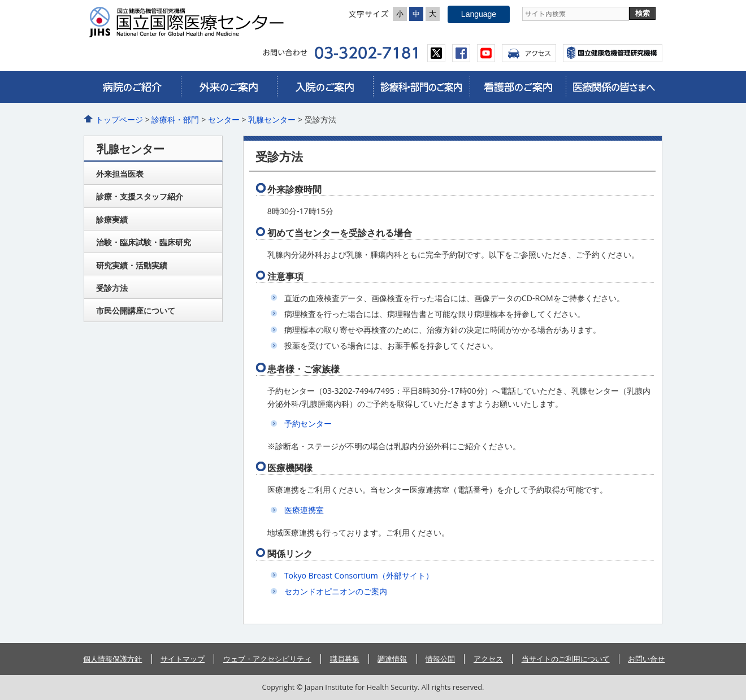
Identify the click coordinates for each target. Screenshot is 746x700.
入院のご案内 (325, 87)
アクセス (529, 53)
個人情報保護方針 (112, 659)
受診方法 (112, 288)
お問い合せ (646, 659)
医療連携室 (304, 510)
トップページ (119, 119)
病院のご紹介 (132, 87)
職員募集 (345, 659)
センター (224, 119)
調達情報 (392, 659)
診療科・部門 (175, 119)
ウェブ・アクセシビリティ (267, 659)
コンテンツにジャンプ (0, 0)
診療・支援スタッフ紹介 (140, 196)
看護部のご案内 (518, 87)
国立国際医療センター (191, 22)
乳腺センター (272, 119)
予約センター (308, 423)
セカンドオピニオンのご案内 (336, 591)
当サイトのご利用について (566, 659)
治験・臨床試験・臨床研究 (144, 242)
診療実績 (112, 219)
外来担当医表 (120, 174)
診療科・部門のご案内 (421, 87)
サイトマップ (183, 659)
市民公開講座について (136, 310)
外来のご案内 (229, 87)
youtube (486, 53)
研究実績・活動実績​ (132, 265)
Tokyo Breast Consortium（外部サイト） (359, 575)
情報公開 (440, 659)
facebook (461, 53)
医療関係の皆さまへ (614, 87)
